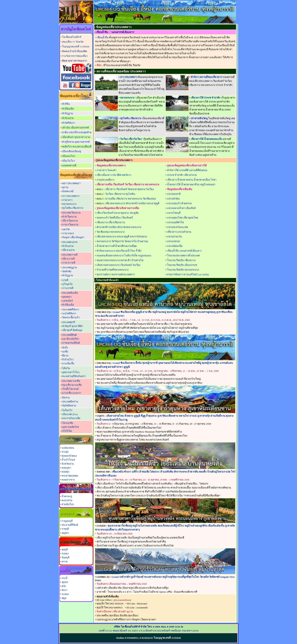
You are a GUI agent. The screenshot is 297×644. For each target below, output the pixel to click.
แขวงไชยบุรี (174, 213)
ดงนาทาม (67, 500)
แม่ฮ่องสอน (68, 448)
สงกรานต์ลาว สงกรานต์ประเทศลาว (116, 274)
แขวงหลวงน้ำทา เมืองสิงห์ (181, 208)
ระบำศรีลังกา (69, 313)
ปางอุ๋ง (65, 452)
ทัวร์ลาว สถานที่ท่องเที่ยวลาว (206, 77)
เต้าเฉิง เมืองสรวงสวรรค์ (75, 128)
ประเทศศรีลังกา (71, 309)
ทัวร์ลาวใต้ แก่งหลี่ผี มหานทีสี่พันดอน (187, 170)
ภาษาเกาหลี (69, 263)
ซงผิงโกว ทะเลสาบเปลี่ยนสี (77, 147)
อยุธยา (65, 533)
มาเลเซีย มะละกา (72, 393)
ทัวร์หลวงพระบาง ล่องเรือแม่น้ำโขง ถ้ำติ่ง (119, 251)
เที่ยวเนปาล (68, 250)
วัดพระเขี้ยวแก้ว (71, 317)
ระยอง (65, 554)
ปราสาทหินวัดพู (199, 118)
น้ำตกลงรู (67, 496)
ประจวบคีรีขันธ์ (70, 525)
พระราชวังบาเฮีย (71, 418)
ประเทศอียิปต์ (69, 335)
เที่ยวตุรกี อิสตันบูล (72, 330)
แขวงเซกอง (174, 241)
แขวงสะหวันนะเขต (178, 227)
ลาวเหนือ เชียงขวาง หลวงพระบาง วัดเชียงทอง (131, 199)
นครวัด (66, 229)
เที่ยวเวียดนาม (70, 221)
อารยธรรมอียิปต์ (71, 343)
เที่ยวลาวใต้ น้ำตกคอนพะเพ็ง (206, 139)
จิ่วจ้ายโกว (68, 360)
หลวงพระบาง (69, 204)
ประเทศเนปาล (70, 242)
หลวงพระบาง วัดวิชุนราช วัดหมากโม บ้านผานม (122, 241)
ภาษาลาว (67, 200)
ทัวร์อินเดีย (68, 109)
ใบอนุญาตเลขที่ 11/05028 (76, 47)
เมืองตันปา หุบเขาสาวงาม (76, 137)
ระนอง (65, 594)
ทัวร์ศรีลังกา (69, 123)
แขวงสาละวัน (174, 237)
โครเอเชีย (68, 423)
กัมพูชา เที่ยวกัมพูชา (73, 237)
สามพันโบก (68, 504)
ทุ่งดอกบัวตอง (69, 456)
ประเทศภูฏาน (70, 267)
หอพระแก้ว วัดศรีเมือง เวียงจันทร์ (115, 218)
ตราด (65, 561)
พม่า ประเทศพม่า (71, 183)
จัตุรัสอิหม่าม (69, 406)
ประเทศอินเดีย (70, 293)
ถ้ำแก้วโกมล (68, 460)
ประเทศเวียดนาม (71, 213)
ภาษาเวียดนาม (70, 225)
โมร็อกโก (67, 410)
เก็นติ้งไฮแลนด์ (70, 389)
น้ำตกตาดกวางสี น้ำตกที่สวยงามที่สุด (117, 246)
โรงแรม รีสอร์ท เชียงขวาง (181, 260)
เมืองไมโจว (68, 161)
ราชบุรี (65, 529)
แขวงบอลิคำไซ (175, 222)
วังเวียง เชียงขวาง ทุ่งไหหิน (120, 194)
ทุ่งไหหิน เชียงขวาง (73, 208)
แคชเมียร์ (67, 301)
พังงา (64, 590)
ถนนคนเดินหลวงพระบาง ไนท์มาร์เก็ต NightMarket (124, 255)
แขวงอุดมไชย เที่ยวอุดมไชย (183, 218)
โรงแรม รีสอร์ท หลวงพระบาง (183, 270)
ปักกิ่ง (65, 348)
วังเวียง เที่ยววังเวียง (131, 139)
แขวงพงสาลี (174, 194)
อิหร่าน (66, 398)
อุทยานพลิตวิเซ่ (70, 427)
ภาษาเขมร (68, 233)
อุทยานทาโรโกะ (71, 372)
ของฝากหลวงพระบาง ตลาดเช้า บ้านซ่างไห (120, 260)
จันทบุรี (65, 558)
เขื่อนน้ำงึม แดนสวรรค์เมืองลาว (184, 251)
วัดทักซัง (67, 271)
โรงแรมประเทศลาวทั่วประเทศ (183, 255)
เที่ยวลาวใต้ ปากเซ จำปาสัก (206, 98)
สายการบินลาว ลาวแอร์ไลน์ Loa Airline (188, 274)
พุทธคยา (67, 297)
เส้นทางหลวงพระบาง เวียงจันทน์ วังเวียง (118, 265)
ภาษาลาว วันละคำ (106, 170)
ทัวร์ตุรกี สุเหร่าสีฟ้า (73, 326)
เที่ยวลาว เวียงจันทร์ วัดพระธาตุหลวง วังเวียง (130, 189)
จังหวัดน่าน (68, 464)
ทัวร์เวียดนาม (69, 217)
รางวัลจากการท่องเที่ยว (75, 56)
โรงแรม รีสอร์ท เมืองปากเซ (182, 265)
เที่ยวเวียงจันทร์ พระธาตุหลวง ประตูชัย (118, 213)
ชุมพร (65, 582)
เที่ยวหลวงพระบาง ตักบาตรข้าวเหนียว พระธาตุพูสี (132, 203)
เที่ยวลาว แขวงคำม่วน (179, 232)
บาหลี (65, 280)
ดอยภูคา (66, 468)
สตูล (64, 598)
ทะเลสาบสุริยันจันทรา (74, 376)
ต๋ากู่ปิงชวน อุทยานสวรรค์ (76, 142)
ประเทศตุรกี (69, 322)
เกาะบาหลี (68, 288)
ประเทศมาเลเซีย (71, 381)
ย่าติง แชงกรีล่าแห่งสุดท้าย (77, 132)
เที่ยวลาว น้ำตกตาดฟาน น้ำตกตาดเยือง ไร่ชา (192, 180)
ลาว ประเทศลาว (71, 196)
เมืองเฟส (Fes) (70, 414)
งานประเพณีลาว (105, 180)
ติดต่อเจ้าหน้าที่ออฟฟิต (75, 51)
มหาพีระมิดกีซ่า (71, 339)
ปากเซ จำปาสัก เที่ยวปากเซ (182, 175)
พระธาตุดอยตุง (70, 476)
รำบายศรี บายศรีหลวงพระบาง (113, 270)
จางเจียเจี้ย (68, 363)
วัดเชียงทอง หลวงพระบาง (111, 232)
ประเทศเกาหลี (70, 255)
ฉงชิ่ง (65, 352)
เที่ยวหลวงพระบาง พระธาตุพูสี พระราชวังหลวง (122, 237)
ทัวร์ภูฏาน (68, 113)
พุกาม (65, 187)
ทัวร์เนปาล (68, 118)
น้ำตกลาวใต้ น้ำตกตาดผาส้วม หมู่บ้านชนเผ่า (191, 184)
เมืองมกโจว (69, 156)
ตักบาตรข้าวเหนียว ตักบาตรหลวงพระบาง (119, 227)
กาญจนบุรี (67, 521)
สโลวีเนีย (67, 431)
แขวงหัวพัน (173, 199)
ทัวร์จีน (66, 104)
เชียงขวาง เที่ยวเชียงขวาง (111, 222)
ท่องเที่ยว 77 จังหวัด (73, 42)
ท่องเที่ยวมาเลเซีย (72, 385)
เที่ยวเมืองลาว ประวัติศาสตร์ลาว (114, 175)
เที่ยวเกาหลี (68, 259)
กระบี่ (64, 578)
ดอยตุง (65, 472)
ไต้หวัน (66, 368)
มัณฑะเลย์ (68, 191)
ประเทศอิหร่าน (70, 402)
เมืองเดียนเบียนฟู (72, 151)
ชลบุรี (65, 550)
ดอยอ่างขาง (68, 480)
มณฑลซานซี (69, 165)
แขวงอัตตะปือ (175, 246)
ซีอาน (65, 356)
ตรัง (64, 586)
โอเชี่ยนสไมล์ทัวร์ (72, 37)
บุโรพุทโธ (67, 284)
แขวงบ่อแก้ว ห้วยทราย (179, 203)
